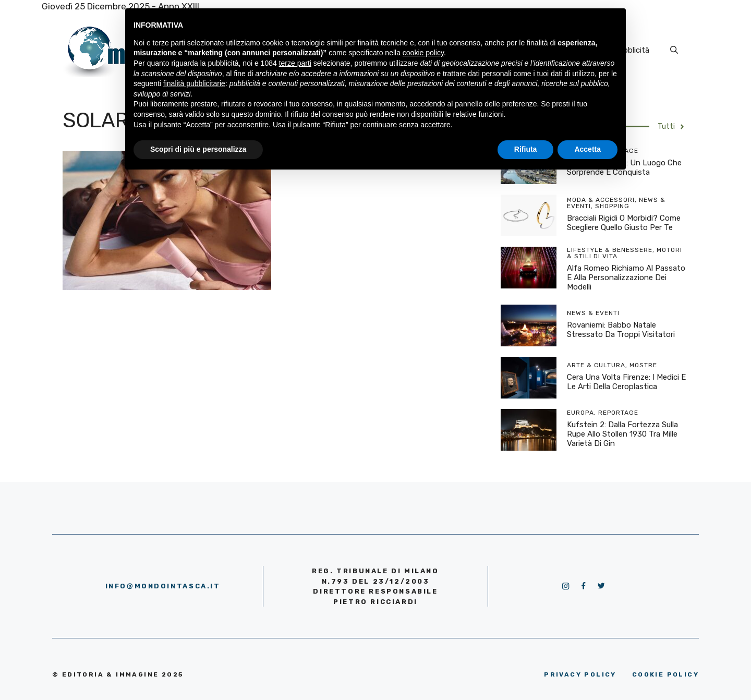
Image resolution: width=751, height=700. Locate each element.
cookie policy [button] (423, 53)
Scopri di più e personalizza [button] (198, 149)
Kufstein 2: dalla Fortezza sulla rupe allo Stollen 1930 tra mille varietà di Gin (622, 434)
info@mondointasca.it (163, 586)
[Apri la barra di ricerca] (674, 50)
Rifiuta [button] (526, 149)
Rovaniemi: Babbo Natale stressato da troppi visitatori (621, 330)
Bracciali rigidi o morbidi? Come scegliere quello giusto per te (624, 223)
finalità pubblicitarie (194, 83)
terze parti (295, 63)
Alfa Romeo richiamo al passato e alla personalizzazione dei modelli (626, 277)
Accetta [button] (588, 149)
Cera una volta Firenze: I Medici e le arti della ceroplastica (626, 382)
